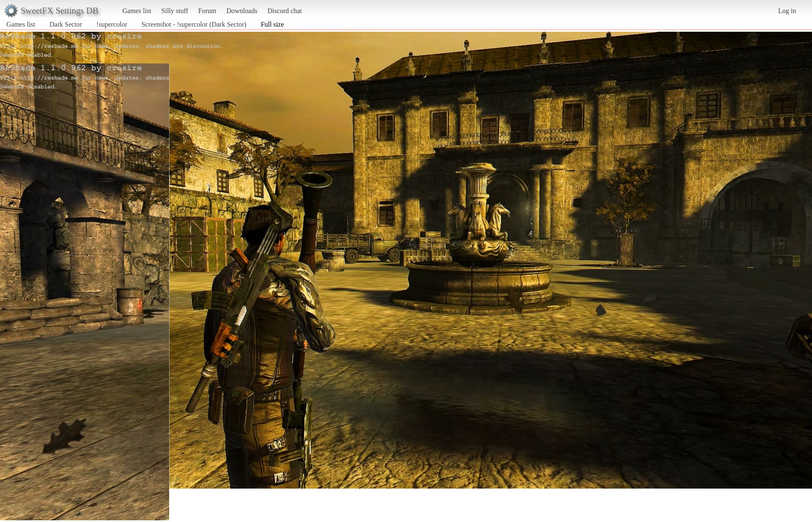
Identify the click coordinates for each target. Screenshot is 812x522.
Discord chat (284, 11)
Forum (207, 11)
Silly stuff (175, 11)
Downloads (242, 11)
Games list (137, 11)
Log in (787, 11)
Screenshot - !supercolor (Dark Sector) (194, 24)
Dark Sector (66, 24)
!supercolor (112, 24)
